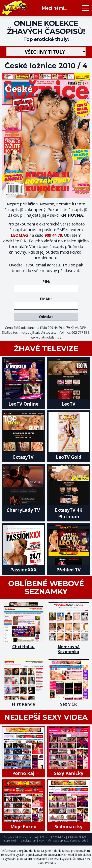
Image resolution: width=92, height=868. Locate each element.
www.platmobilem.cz (46, 337)
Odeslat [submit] (46, 317)
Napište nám (11, 841)
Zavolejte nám (29, 841)
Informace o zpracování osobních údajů (67, 841)
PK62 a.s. (22, 837)
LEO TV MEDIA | (59, 837)
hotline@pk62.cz (38, 837)
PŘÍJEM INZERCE (77, 837)
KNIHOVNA (72, 215)
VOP (42, 841)
